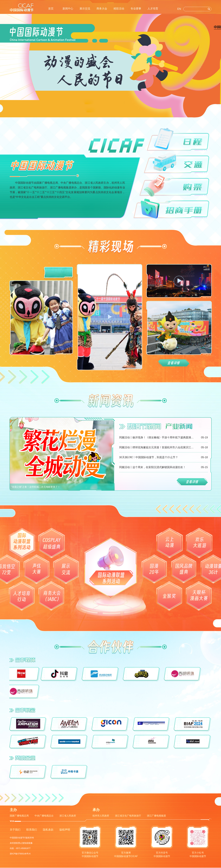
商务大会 (102, 9)
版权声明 (65, 830)
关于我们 (15, 830)
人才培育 (153, 9)
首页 (51, 9)
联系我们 (32, 830)
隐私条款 (48, 830)
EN (179, 9)
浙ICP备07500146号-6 (20, 854)
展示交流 (85, 9)
